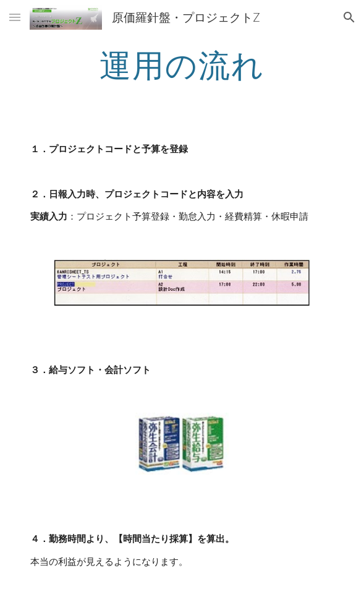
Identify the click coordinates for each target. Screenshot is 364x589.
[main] (182, 65)
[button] (15, 17)
